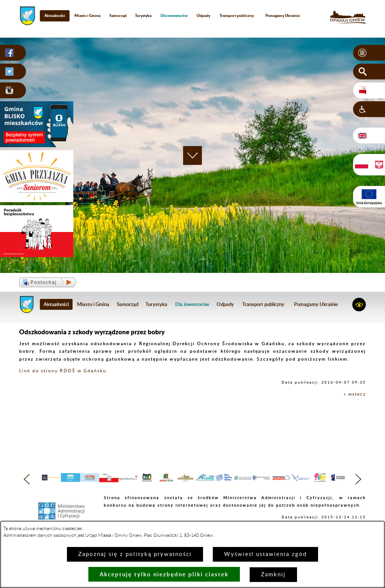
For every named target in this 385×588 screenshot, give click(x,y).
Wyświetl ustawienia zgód (265, 554)
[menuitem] (174, 16)
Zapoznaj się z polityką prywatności (135, 554)
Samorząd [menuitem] (118, 15)
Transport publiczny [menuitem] (237, 15)
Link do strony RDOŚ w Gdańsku (63, 371)
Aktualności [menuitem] (55, 15)
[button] (369, 53)
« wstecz (355, 394)
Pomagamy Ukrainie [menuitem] (283, 15)
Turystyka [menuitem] (143, 15)
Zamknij (273, 575)
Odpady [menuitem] (203, 15)
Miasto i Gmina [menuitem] (87, 15)
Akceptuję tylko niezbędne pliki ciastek (164, 574)
